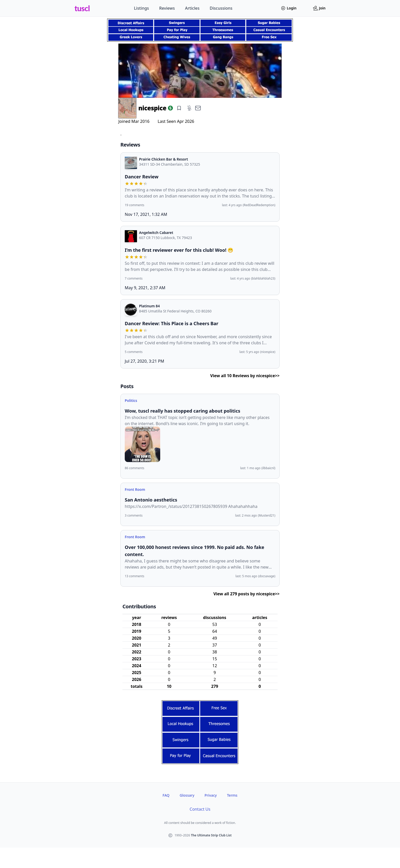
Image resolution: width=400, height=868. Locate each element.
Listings (141, 8)
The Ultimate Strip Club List (211, 835)
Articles (192, 8)
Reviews (167, 8)
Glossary (187, 795)
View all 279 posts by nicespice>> (246, 594)
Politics (131, 400)
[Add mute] (189, 108)
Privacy (211, 795)
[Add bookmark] (179, 108)
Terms (232, 795)
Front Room (135, 489)
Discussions (221, 8)
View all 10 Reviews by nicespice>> (245, 376)
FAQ (166, 795)
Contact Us (200, 809)
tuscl (82, 8)
